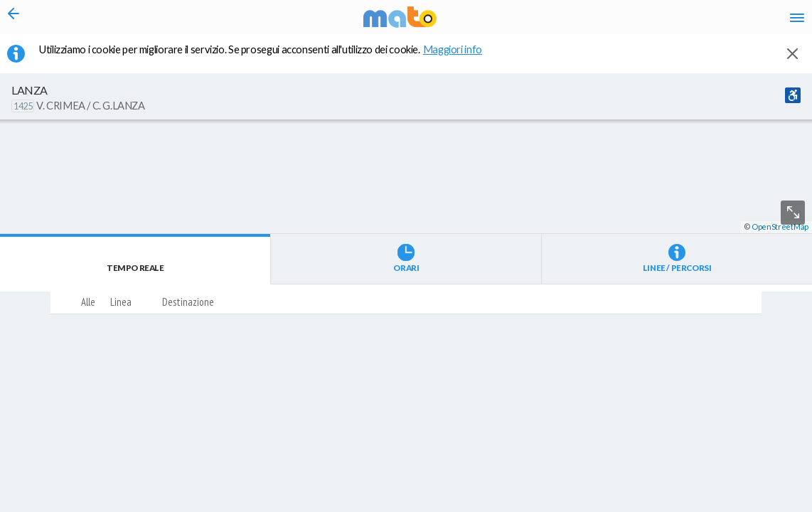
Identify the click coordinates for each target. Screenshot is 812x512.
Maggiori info (460, 58)
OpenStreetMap (780, 506)
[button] (380, 470)
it (593, 21)
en (619, 21)
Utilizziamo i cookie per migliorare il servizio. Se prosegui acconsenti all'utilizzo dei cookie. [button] (269, 58)
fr (647, 21)
